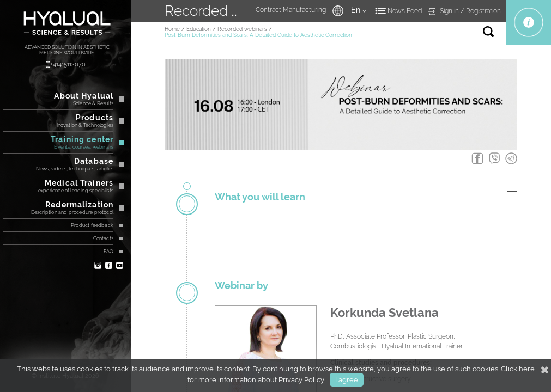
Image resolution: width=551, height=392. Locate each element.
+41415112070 (68, 65)
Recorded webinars (242, 29)
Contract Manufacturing (291, 10)
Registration (483, 11)
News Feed (405, 11)
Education (199, 29)
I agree (347, 380)
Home (172, 29)
